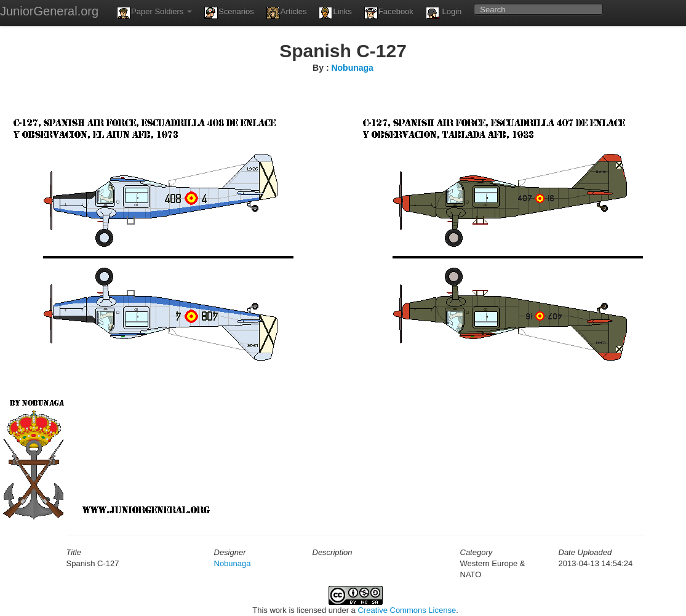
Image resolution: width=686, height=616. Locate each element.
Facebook (389, 13)
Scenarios (229, 13)
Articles (287, 13)
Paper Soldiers (154, 13)
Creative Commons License (407, 610)
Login (444, 13)
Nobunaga (352, 68)
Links (335, 13)
